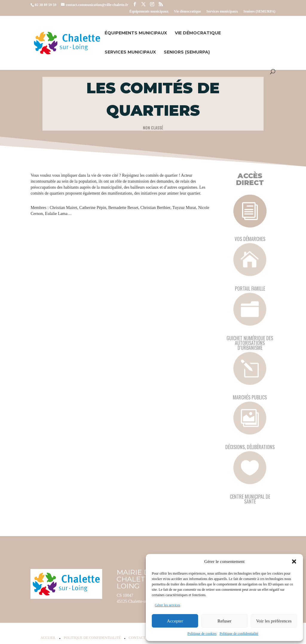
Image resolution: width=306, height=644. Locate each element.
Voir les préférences (274, 621)
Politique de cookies (202, 634)
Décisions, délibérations (250, 447)
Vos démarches (250, 239)
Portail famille (250, 289)
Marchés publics (250, 397)
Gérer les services (167, 605)
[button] (294, 561)
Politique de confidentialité (239, 634)
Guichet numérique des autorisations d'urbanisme (250, 343)
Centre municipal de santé (250, 499)
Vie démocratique (188, 12)
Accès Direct (250, 179)
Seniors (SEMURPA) (259, 12)
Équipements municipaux (149, 12)
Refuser (225, 621)
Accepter (175, 621)
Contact (137, 638)
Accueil (48, 638)
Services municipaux (222, 12)
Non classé (153, 127)
